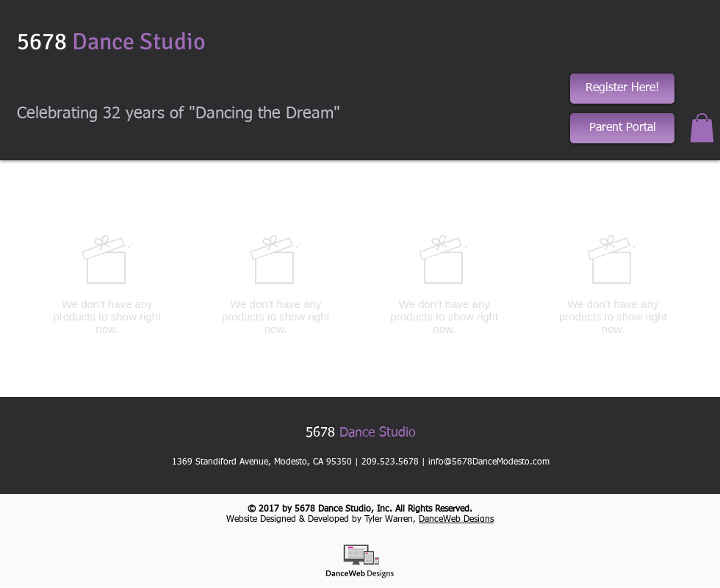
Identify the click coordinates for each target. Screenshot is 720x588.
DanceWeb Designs (456, 520)
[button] (702, 128)
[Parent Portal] (622, 128)
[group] (360, 284)
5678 (111, 42)
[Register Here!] (622, 89)
